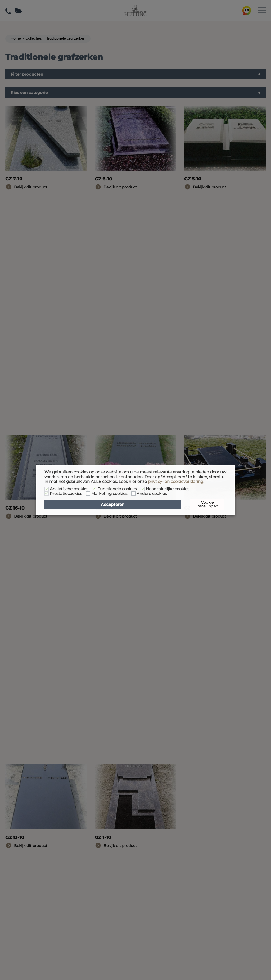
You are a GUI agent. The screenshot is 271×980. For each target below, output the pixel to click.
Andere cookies (152, 494)
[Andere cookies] (133, 493)
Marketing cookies (109, 494)
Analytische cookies (69, 489)
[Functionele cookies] (94, 489)
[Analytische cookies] (47, 489)
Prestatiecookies (66, 494)
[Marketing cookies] (88, 493)
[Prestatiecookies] (47, 493)
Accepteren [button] (113, 505)
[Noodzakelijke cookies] (143, 489)
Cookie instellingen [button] (207, 504)
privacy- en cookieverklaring (176, 482)
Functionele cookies (117, 489)
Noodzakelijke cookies (168, 489)
